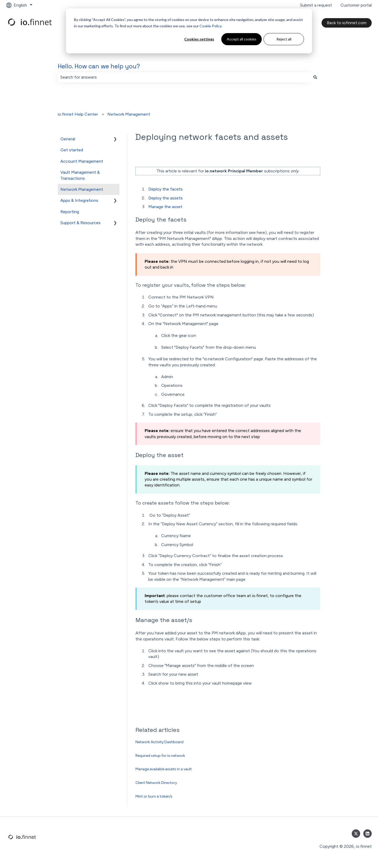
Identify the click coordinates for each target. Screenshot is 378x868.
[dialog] (189, 31)
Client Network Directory (156, 783)
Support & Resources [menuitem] (80, 223)
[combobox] (184, 77)
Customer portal (356, 5)
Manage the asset (165, 207)
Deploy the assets (166, 198)
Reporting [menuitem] (70, 212)
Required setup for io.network (160, 756)
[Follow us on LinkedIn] (367, 834)
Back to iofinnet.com (347, 23)
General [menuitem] (68, 139)
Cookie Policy (210, 26)
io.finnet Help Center (78, 114)
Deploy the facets (166, 189)
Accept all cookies (242, 39)
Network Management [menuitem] (82, 189)
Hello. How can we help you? (99, 66)
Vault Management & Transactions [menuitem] (80, 175)
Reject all (284, 39)
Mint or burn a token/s (154, 796)
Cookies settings (199, 39)
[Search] (315, 77)
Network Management (129, 114)
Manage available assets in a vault (164, 769)
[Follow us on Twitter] (356, 834)
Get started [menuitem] (72, 150)
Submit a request (316, 5)
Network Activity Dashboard (159, 742)
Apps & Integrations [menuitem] (79, 200)
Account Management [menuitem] (82, 161)
